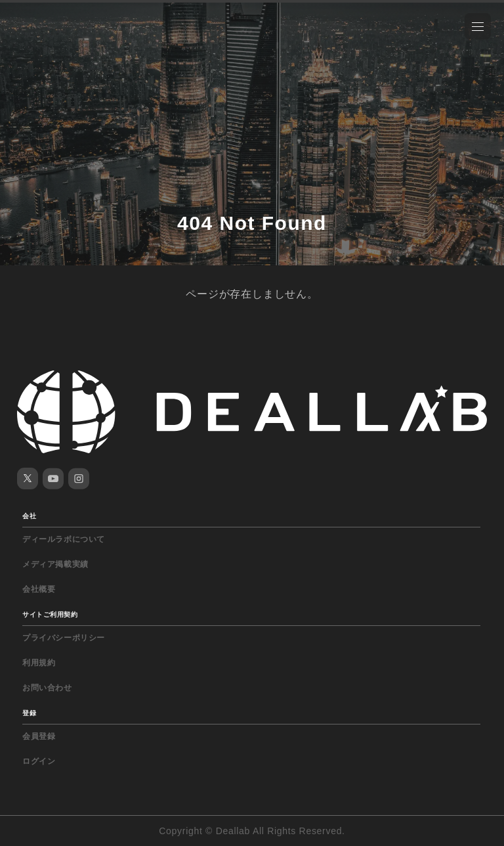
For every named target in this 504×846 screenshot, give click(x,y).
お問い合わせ (47, 688)
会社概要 (39, 589)
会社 (29, 516)
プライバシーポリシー (64, 638)
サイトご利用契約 (50, 614)
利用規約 (39, 663)
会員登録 (39, 736)
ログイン (39, 761)
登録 (29, 713)
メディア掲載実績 (55, 564)
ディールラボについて (64, 539)
